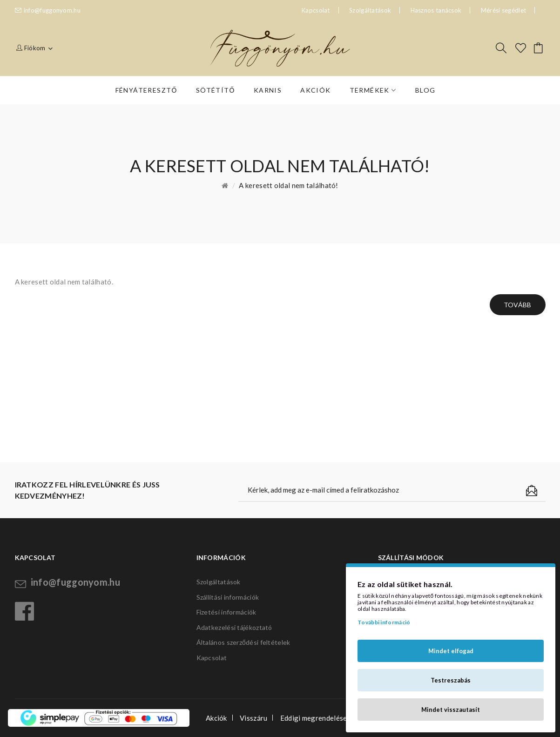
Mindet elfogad (451, 651)
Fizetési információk (226, 612)
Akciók (216, 718)
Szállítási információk (228, 597)
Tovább (518, 305)
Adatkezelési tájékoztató (234, 627)
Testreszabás (451, 680)
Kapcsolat (212, 658)
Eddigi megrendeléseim (317, 718)
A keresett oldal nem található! (288, 185)
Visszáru (253, 718)
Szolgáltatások (370, 10)
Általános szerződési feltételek (243, 642)
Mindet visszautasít (451, 710)
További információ (384, 622)
